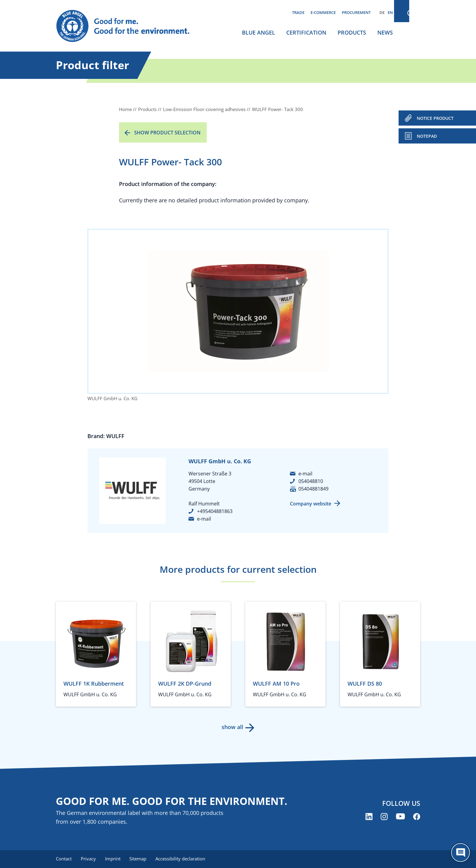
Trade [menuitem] (298, 12)
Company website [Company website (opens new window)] (311, 504)
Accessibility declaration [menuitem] (183, 859)
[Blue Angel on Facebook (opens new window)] (417, 817)
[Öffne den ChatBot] (461, 853)
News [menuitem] (385, 32)
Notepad (427, 136)
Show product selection (167, 133)
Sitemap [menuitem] (140, 859)
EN (390, 12)
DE (382, 12)
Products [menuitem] (352, 32)
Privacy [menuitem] (89, 859)
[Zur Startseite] (129, 26)
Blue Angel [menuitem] (258, 32)
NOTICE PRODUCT (435, 118)
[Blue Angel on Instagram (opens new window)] (384, 817)
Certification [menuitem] (306, 32)
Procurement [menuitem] (356, 12)
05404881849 (313, 489)
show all (232, 727)
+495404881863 (215, 511)
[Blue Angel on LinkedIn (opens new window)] (369, 817)
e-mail (204, 519)
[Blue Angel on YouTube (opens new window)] (400, 817)
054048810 (311, 481)
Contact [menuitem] (64, 859)
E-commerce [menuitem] (323, 12)
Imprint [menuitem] (114, 859)
